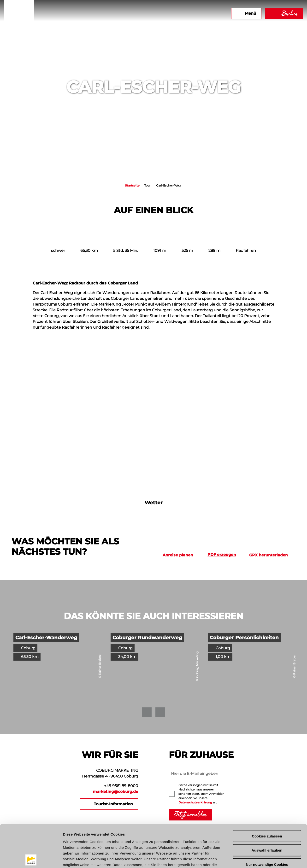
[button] (187, 13)
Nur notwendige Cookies (267, 822)
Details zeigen (255, 859)
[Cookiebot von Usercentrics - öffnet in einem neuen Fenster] (31, 859)
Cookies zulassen (267, 794)
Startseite (132, 185)
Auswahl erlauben (267, 808)
